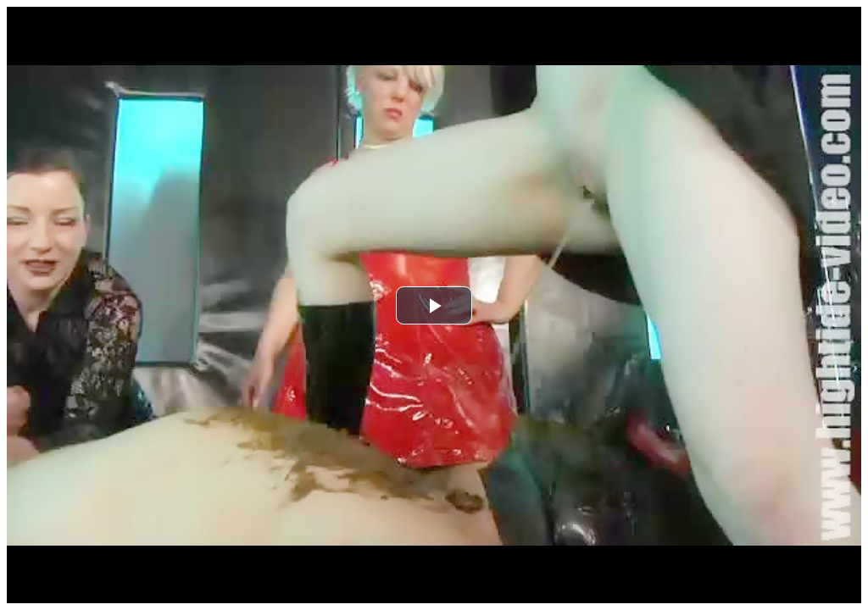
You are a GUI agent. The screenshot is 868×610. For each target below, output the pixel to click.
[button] (434, 305)
